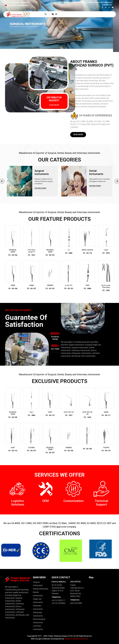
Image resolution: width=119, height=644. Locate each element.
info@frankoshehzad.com (18, 5)
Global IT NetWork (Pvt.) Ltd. (76, 639)
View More (78, 135)
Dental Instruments (41, 589)
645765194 (25, 3)
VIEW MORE (54, 105)
